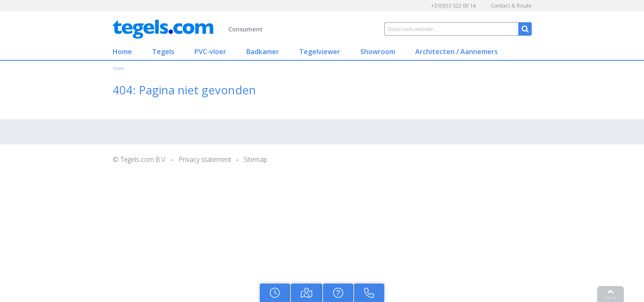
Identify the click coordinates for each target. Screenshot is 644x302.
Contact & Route (538, 5)
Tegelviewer (293, 52)
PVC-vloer (184, 52)
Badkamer (236, 52)
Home (96, 52)
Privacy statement (178, 159)
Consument (219, 29)
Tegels (136, 52)
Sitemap (229, 159)
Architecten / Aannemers (430, 52)
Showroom (351, 52)
